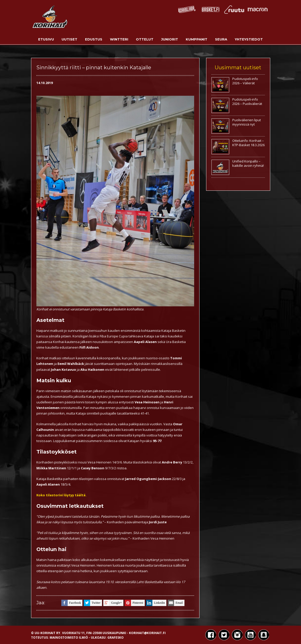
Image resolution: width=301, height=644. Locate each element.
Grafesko (116, 638)
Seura (221, 39)
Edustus (94, 39)
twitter (92, 603)
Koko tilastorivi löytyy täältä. (61, 495)
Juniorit (170, 39)
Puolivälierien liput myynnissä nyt (247, 122)
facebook (71, 603)
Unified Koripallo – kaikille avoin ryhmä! (248, 163)
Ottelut (145, 39)
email (175, 603)
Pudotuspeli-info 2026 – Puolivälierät (247, 101)
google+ (113, 603)
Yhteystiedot (249, 39)
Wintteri (119, 39)
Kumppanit (197, 39)
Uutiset (69, 39)
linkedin (155, 603)
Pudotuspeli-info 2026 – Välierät (245, 81)
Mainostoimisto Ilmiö (69, 638)
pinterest (134, 603)
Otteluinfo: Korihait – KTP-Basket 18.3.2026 (248, 143)
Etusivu (46, 39)
